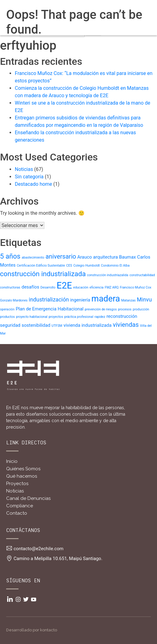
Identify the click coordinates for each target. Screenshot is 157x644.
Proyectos (17, 484)
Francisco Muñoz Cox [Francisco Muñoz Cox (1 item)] (136, 287)
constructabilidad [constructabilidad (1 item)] (142, 275)
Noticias (24, 169)
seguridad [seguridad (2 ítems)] (10, 325)
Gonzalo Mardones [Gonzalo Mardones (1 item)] (14, 300)
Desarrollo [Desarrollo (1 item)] (48, 287)
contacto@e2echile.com (39, 549)
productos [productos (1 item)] (7, 317)
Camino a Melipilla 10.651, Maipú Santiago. (58, 559)
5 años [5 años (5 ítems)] (10, 256)
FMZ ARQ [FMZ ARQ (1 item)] (112, 287)
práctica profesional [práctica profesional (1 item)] (79, 317)
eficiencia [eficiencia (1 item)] (96, 287)
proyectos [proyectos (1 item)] (56, 317)
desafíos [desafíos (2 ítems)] (30, 287)
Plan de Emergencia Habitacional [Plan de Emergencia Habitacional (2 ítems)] (50, 309)
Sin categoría (29, 177)
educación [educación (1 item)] (81, 287)
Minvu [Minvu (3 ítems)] (144, 299)
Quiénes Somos (23, 469)
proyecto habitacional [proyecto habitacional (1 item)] (32, 317)
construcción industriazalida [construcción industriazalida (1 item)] (108, 275)
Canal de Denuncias (28, 498)
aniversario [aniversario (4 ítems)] (61, 256)
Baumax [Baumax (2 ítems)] (127, 257)
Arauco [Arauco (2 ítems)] (85, 257)
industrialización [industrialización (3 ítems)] (49, 299)
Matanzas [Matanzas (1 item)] (128, 300)
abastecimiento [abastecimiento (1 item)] (33, 258)
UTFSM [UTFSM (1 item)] (57, 326)
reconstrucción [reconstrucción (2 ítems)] (122, 316)
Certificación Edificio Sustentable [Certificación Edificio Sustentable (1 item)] (41, 266)
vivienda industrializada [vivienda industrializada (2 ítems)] (88, 325)
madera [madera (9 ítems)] (106, 299)
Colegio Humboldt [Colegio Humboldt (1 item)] (87, 266)
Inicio (12, 461)
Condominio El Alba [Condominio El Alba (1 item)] (115, 266)
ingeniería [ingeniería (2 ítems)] (80, 300)
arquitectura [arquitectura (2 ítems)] (105, 257)
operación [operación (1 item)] (7, 309)
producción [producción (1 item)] (141, 309)
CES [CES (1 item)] (69, 266)
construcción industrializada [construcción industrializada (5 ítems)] (43, 274)
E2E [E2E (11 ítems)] (64, 285)
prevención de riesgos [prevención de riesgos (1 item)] (101, 309)
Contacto (17, 513)
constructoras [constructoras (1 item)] (10, 287)
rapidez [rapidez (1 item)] (100, 317)
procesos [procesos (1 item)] (125, 309)
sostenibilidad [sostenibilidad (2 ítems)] (36, 325)
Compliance (20, 506)
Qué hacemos (22, 476)
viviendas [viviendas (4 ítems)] (126, 325)
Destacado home (33, 184)
